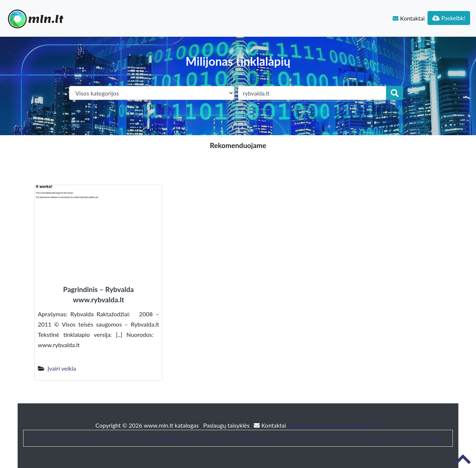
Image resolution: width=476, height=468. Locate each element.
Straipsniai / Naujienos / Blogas (138, 438)
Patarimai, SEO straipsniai (60, 438)
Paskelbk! (449, 18)
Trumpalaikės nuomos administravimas (273, 438)
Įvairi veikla (62, 368)
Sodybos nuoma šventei (408, 438)
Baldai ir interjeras (350, 438)
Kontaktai (409, 18)
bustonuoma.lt (201, 438)
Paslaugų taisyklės (227, 425)
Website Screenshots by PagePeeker (334, 425)
